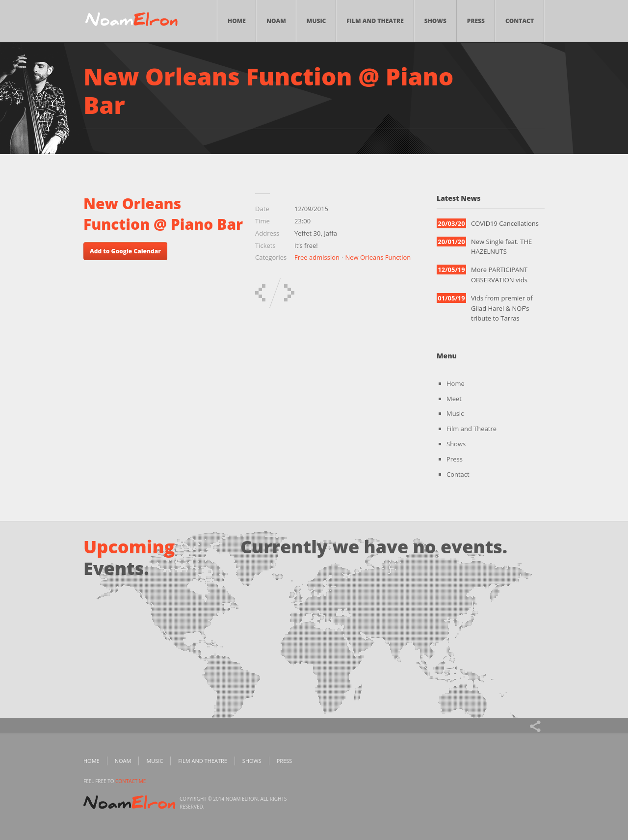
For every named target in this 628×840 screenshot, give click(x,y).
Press (476, 21)
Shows (435, 21)
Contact (520, 21)
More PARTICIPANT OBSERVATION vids (499, 275)
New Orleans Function (378, 257)
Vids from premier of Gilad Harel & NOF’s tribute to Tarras (502, 308)
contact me (131, 781)
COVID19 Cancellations (505, 223)
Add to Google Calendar (125, 251)
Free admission (317, 257)
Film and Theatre (375, 21)
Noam (276, 21)
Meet (454, 399)
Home (237, 21)
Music (316, 21)
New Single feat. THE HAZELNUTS (501, 247)
